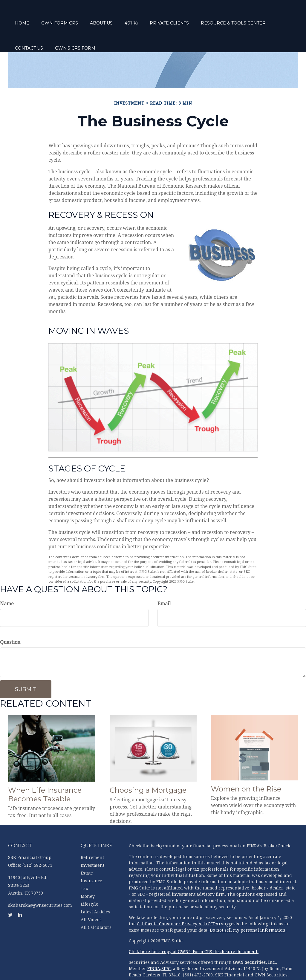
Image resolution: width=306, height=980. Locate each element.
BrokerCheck (277, 823)
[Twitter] (6, 337)
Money (88, 874)
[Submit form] (26, 667)
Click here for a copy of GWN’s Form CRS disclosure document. (194, 929)
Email (164, 581)
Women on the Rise (246, 767)
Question (10, 620)
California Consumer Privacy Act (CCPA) (178, 901)
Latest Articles (95, 889)
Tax (84, 866)
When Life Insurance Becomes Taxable (45, 772)
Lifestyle (89, 882)
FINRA (154, 946)
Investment (92, 843)
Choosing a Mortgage (148, 768)
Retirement (92, 835)
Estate (87, 851)
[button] (82, 15)
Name (7, 581)
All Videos (91, 897)
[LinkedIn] (6, 349)
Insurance (91, 858)
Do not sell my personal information (248, 908)
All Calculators (96, 905)
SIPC (166, 946)
